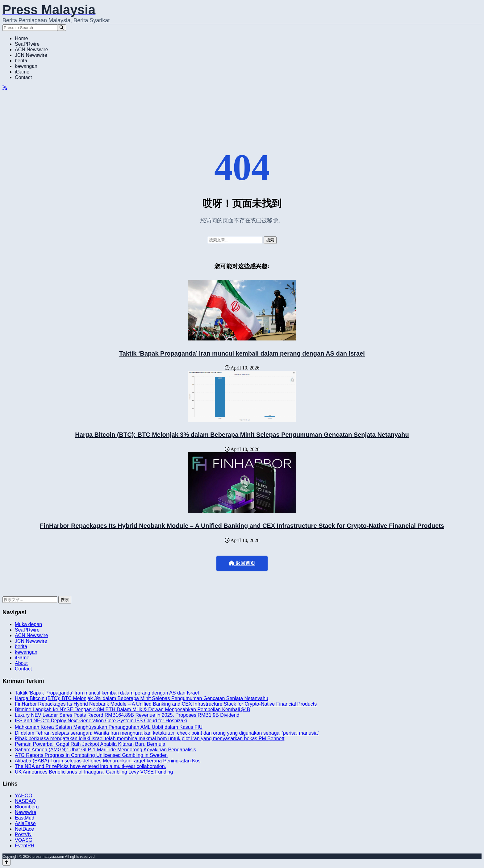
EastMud (25, 818)
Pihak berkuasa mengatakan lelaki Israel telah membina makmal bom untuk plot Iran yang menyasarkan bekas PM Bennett (150, 739)
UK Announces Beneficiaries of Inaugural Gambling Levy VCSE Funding (94, 772)
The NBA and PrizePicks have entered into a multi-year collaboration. (90, 766)
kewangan (26, 66)
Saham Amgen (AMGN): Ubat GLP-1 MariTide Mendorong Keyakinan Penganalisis (105, 750)
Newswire (25, 812)
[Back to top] (6, 862)
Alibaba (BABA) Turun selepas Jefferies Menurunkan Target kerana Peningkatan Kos (108, 761)
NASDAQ (25, 801)
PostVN (23, 835)
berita (21, 61)
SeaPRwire (27, 44)
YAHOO (24, 796)
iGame (22, 72)
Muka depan (28, 624)
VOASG (24, 840)
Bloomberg (27, 807)
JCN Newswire (31, 55)
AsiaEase (25, 823)
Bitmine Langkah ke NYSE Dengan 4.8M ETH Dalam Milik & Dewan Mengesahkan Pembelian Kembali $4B (132, 709)
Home (21, 38)
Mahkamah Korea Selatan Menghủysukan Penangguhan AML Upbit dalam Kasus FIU (109, 727)
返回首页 (242, 563)
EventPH (25, 846)
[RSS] (5, 88)
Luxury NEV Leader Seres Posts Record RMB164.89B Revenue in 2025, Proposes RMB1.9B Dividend (127, 715)
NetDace (24, 829)
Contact (23, 77)
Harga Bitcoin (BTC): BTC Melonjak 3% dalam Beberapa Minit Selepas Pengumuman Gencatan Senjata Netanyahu (242, 435)
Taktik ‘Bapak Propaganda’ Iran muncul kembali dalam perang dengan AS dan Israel (242, 353)
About (21, 663)
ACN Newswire (31, 50)
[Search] (62, 28)
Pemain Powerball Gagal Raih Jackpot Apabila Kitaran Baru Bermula (90, 744)
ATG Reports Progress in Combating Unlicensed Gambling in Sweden (91, 755)
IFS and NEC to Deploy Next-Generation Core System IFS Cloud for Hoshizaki (101, 721)
